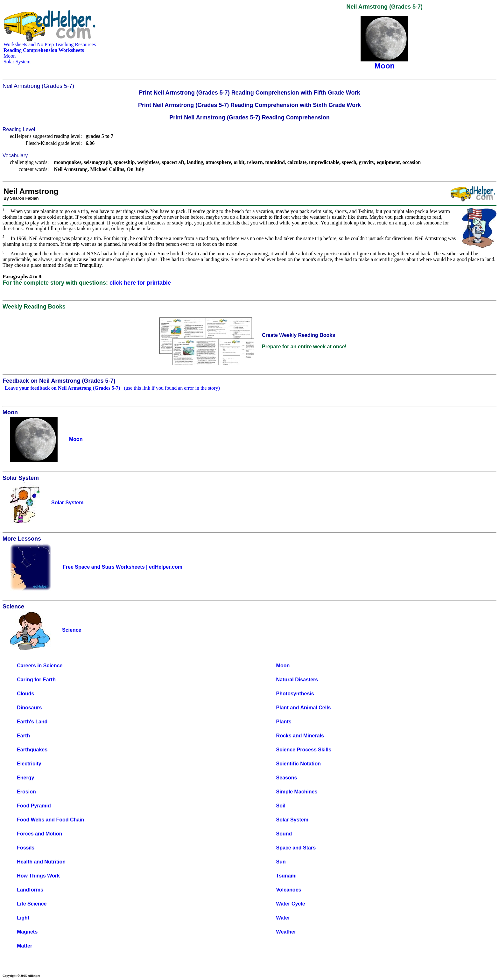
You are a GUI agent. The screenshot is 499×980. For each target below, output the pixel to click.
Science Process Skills (304, 750)
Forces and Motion (39, 834)
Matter (25, 946)
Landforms (30, 890)
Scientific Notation (299, 764)
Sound (284, 834)
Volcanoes (289, 890)
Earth (23, 736)
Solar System (17, 62)
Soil (281, 806)
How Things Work (38, 876)
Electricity (29, 764)
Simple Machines (297, 792)
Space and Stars (296, 848)
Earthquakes (32, 750)
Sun (281, 862)
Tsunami (287, 876)
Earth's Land (32, 722)
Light (23, 918)
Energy (25, 778)
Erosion (26, 792)
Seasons (287, 778)
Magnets (27, 932)
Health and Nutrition (41, 862)
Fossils (26, 848)
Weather (286, 932)
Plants (284, 722)
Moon (10, 56)
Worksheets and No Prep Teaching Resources (50, 44)
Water (283, 918)
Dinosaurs (29, 708)
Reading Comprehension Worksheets (44, 50)
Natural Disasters (297, 680)
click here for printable (140, 283)
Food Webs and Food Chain (50, 820)
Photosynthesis (295, 694)
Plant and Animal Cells (304, 708)
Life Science (32, 904)
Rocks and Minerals (300, 736)
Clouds (25, 694)
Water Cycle (291, 904)
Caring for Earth (36, 680)
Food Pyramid (34, 806)
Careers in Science (40, 666)
